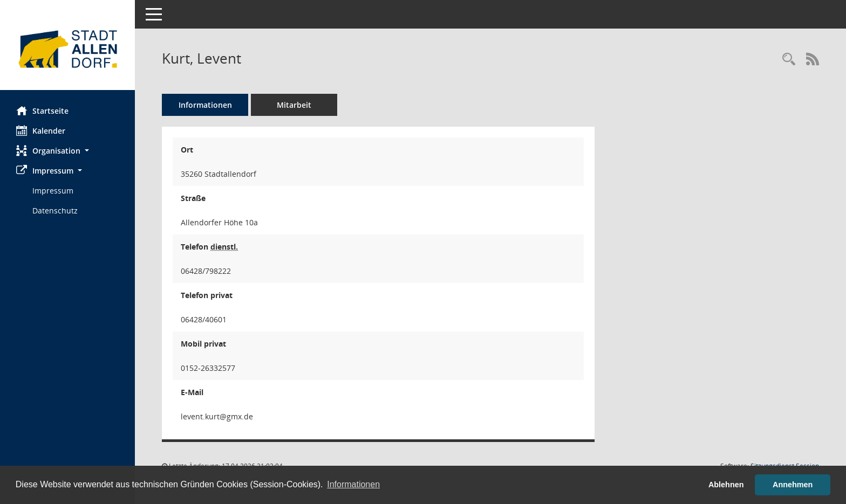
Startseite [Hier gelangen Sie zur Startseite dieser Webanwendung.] (42, 111)
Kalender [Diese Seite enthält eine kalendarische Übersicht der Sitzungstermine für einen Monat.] (41, 130)
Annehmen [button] (793, 485)
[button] (67, 151)
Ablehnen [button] (726, 485)
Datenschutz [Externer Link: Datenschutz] (55, 210)
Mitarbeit (294, 105)
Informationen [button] (353, 484)
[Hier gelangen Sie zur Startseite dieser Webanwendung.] (67, 49)
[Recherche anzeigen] (789, 60)
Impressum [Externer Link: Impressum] (53, 191)
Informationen (205, 105)
